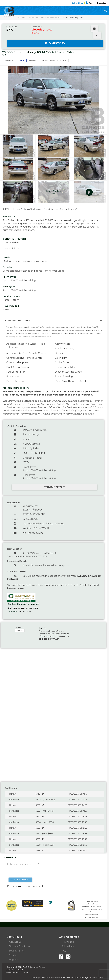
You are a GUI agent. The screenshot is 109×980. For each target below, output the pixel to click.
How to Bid (68, 942)
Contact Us (15, 942)
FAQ (64, 951)
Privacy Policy (17, 951)
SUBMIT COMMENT (20, 880)
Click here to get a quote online (23, 608)
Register (102, 3)
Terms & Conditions (20, 946)
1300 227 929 (24, 612)
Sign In (91, 3)
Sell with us (78, 3)
